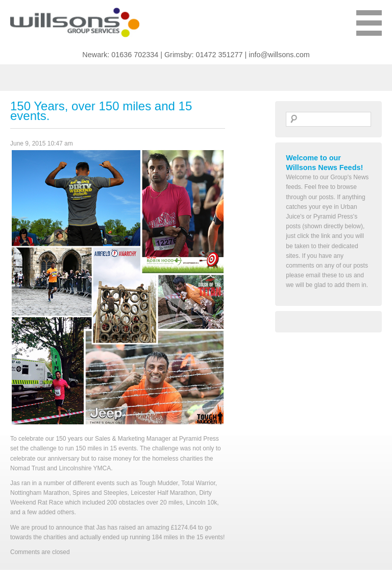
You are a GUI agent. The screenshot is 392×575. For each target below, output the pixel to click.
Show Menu (369, 28)
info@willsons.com (279, 55)
